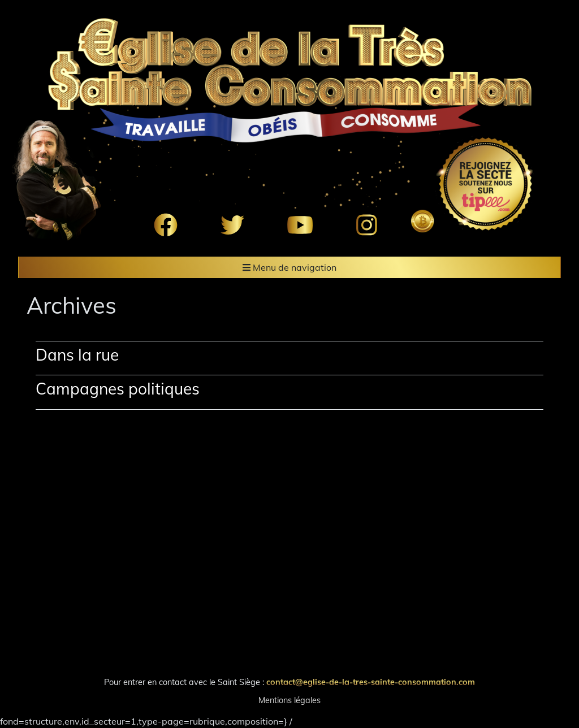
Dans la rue (77, 355)
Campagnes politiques (118, 389)
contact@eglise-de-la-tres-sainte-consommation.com (371, 682)
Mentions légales (289, 700)
